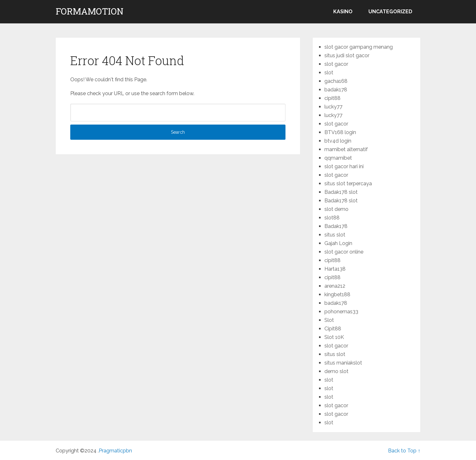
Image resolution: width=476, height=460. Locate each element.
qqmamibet (338, 158)
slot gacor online (344, 252)
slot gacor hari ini (344, 166)
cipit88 (332, 98)
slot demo (336, 209)
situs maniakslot (343, 363)
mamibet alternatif (346, 149)
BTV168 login (340, 132)
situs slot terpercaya (348, 184)
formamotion (90, 11)
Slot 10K (334, 337)
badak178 (336, 90)
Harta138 (335, 269)
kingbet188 (337, 294)
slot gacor (336, 64)
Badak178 (336, 226)
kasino (343, 12)
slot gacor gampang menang (359, 47)
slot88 (332, 218)
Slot (329, 320)
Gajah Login (338, 243)
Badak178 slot (341, 192)
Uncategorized (390, 12)
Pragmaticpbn (115, 451)
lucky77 (333, 107)
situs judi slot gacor (347, 55)
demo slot (336, 371)
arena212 (335, 286)
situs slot (335, 235)
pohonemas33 (341, 312)
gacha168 (336, 81)
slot (329, 73)
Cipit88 (333, 329)
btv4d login (338, 141)
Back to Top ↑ (404, 451)
